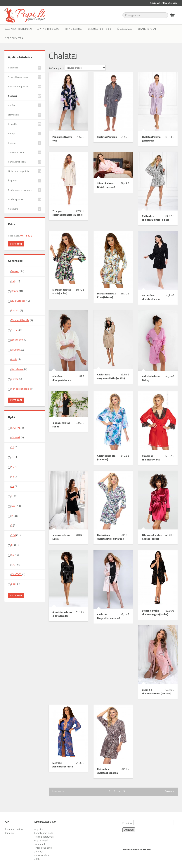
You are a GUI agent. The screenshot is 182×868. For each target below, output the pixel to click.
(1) (21, 389)
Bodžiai (25, 105)
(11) (14, 506)
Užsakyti (129, 830)
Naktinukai (25, 68)
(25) (16, 271)
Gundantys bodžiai (25, 162)
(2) (18, 369)
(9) (15, 310)
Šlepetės (25, 181)
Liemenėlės (25, 115)
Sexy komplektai (25, 152)
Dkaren (15, 271)
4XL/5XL (16, 437)
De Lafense (17, 369)
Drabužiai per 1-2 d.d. (100, 29)
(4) (13, 467)
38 (13, 457)
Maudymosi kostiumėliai (18, 29)
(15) (14, 555)
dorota (15, 379)
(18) (14, 281)
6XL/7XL (16, 428)
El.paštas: (148, 822)
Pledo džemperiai (14, 38)
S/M (13, 535)
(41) (13, 545)
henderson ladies (21, 389)
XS (13, 555)
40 (13, 467)
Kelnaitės (25, 124)
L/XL (13, 506)
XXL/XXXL (16, 574)
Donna (15, 291)
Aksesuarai (25, 209)
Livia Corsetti (18, 301)
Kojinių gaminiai (73, 29)
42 (13, 476)
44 (13, 486)
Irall (13, 281)
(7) (20, 320)
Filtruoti (16, 244)
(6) (15, 330)
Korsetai (25, 143)
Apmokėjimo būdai (44, 833)
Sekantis (170, 791)
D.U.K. (37, 859)
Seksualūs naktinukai (25, 77)
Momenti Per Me (20, 320)
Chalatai (25, 96)
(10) (16, 291)
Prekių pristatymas (44, 837)
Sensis (15, 330)
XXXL (14, 584)
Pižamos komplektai (25, 87)
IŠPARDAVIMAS (125, 29)
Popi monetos (41, 855)
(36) (13, 496)
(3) (16, 350)
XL (12, 545)
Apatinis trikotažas (48, 29)
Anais (14, 359)
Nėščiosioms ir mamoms (25, 190)
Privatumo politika (14, 829)
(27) (13, 525)
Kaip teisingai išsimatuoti (41, 842)
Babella (15, 310)
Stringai (25, 134)
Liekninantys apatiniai (25, 171)
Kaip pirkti (39, 829)
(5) (17, 340)
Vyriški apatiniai (25, 199)
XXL (13, 564)
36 (13, 447)
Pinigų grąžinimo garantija (43, 850)
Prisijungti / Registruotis (163, 3)
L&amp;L (16, 350)
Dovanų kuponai (147, 29)
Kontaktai (9, 833)
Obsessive (17, 340)
